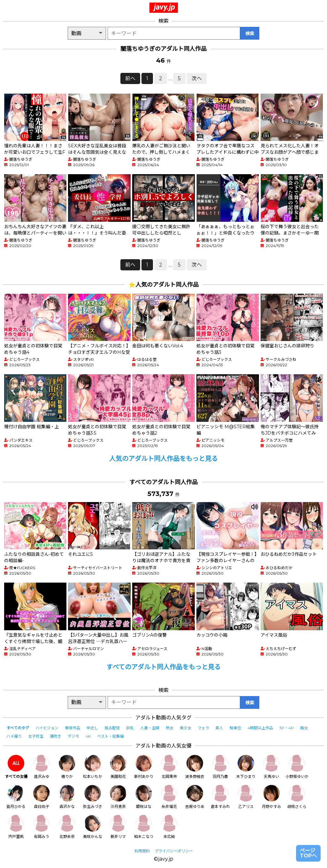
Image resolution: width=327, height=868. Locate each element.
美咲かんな (93, 827)
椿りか (67, 767)
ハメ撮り (14, 736)
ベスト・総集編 (110, 736)
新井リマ (118, 827)
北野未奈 (67, 827)
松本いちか (93, 767)
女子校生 (36, 736)
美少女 (186, 728)
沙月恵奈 (118, 797)
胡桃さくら (297, 797)
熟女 (170, 728)
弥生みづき (93, 797)
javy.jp (164, 7)
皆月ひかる (16, 797)
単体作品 (72, 728)
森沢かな (67, 797)
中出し (92, 728)
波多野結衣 (195, 767)
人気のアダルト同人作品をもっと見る (163, 459)
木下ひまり (246, 767)
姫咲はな (144, 797)
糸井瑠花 (169, 797)
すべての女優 (16, 767)
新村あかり (144, 767)
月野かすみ (271, 797)
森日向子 (42, 797)
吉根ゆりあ (195, 797)
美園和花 (118, 767)
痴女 (304, 728)
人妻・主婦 (150, 728)
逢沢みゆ (42, 767)
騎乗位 (235, 728)
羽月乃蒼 (220, 767)
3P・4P (287, 728)
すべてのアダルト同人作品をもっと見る (163, 667)
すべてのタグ (18, 728)
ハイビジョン (47, 728)
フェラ (203, 728)
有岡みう (42, 827)
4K (88, 736)
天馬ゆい (271, 767)
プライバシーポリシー (174, 851)
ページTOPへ (308, 853)
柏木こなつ (144, 827)
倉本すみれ (220, 797)
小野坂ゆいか (297, 767)
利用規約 (142, 851)
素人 (219, 728)
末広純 (169, 827)
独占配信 (112, 728)
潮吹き (56, 736)
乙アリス (246, 797)
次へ (197, 78)
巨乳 (130, 728)
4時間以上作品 (260, 728)
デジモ (73, 736)
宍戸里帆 (16, 827)
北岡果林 (169, 767)
